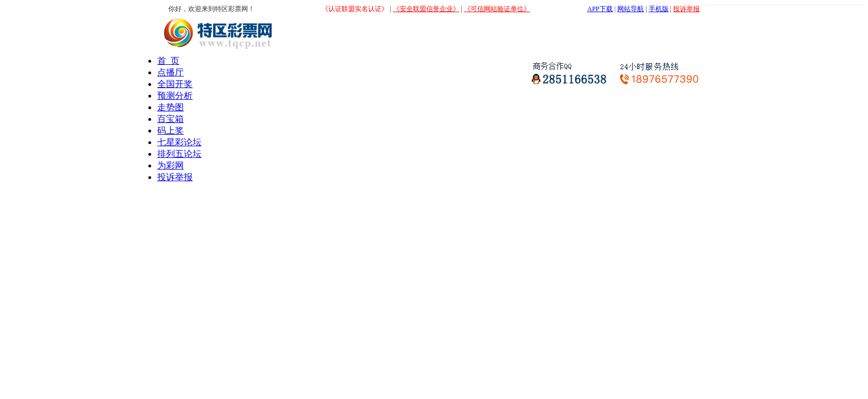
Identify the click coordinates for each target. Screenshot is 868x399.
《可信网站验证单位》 (497, 9)
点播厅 (170, 72)
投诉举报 (686, 9)
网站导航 (631, 9)
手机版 (659, 9)
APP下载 (600, 9)
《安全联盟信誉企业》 (426, 9)
